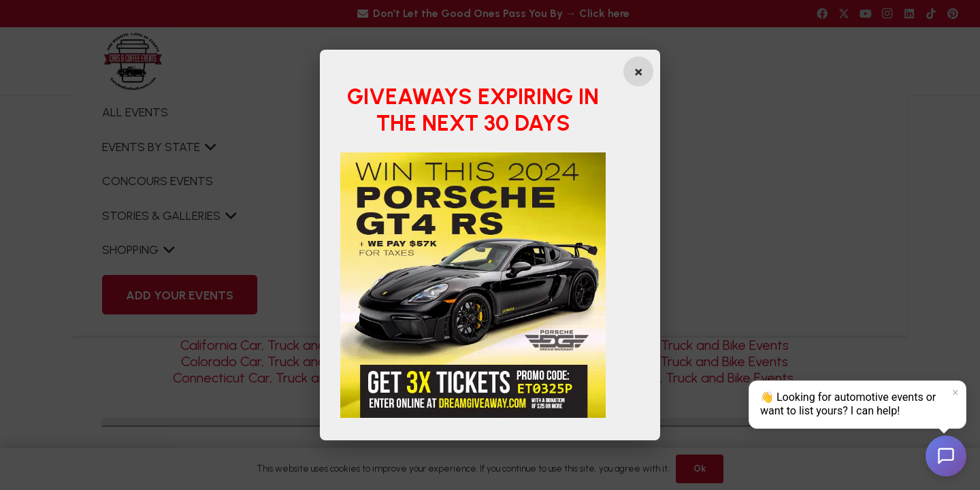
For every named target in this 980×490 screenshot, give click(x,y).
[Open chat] (946, 456)
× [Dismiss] (955, 393)
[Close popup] (638, 71)
